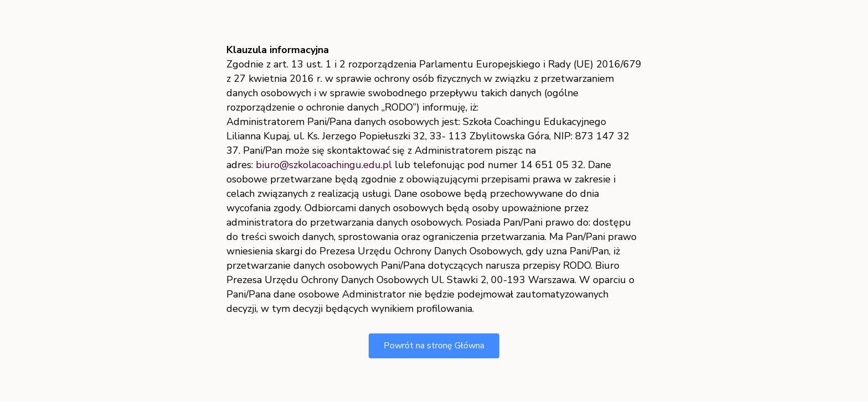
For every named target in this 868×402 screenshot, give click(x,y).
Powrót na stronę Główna (434, 346)
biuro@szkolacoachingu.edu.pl (324, 165)
